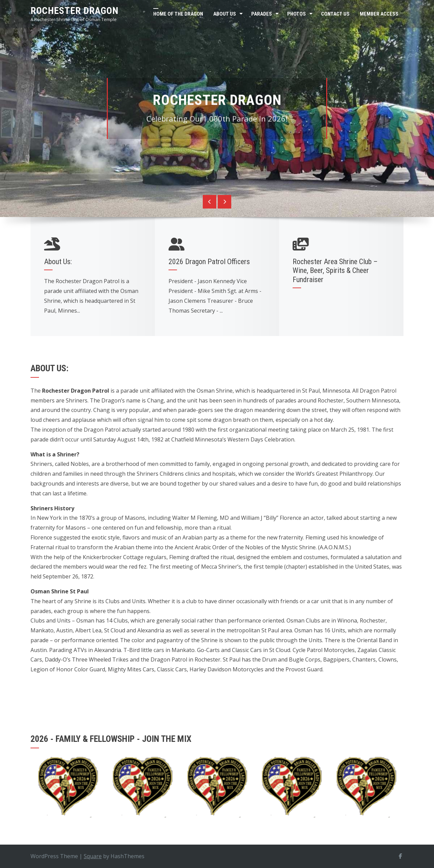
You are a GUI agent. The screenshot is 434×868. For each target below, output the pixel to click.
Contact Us (335, 14)
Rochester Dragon (75, 11)
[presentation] (210, 202)
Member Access (379, 14)
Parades (262, 14)
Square (93, 856)
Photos (297, 14)
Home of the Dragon (178, 14)
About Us (225, 14)
